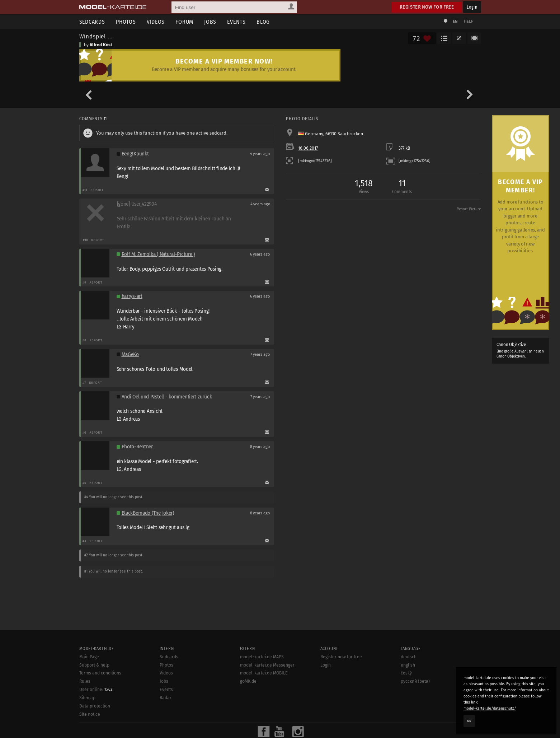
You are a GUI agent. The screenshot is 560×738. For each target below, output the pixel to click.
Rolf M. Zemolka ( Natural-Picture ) (158, 254)
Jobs (210, 22)
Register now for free (427, 7)
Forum (184, 22)
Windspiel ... (96, 36)
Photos (126, 22)
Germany (314, 134)
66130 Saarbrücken (344, 134)
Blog (263, 22)
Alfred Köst (101, 45)
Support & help (94, 733)
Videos (156, 22)
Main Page (89, 725)
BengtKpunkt (135, 154)
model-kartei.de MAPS (262, 725)
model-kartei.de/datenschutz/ (490, 708)
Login (472, 7)
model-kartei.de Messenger (267, 733)
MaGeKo (130, 354)
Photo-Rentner (137, 447)
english (408, 733)
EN (455, 21)
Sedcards (92, 22)
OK (469, 721)
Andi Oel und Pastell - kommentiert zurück (167, 397)
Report (97, 190)
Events (236, 22)
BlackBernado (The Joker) (148, 513)
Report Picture (469, 209)
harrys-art (132, 296)
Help (469, 21)
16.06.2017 (308, 148)
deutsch (409, 725)
